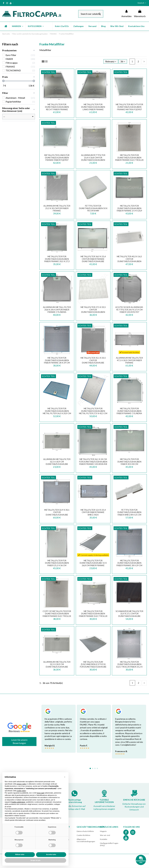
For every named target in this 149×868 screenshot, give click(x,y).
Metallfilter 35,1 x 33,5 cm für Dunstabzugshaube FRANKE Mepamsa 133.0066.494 (93, 363)
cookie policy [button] (21, 791)
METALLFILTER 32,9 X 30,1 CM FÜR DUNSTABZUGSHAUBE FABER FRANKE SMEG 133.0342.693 (57, 515)
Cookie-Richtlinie (83, 835)
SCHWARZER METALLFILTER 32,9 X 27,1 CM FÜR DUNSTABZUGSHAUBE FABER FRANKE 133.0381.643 (129, 615)
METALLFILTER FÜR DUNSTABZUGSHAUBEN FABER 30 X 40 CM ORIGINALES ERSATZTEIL (129, 463)
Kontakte (104, 839)
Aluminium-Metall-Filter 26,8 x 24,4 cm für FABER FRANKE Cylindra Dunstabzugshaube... (57, 311)
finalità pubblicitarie (18, 802)
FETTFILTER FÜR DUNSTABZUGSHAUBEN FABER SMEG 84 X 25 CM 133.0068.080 (129, 513)
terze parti (41, 793)
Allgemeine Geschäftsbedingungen (86, 841)
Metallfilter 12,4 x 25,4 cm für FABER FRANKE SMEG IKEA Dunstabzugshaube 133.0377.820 (93, 515)
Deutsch (142, 3)
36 (123, 61)
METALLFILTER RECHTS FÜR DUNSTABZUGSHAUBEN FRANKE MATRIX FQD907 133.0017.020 (129, 108)
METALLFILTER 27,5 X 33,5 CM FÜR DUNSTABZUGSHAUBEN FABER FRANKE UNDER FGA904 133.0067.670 (93, 312)
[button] (17, 26)
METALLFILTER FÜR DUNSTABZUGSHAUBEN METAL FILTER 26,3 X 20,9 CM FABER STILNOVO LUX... (57, 412)
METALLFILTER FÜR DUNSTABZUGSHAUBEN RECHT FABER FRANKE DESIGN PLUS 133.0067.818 (57, 108)
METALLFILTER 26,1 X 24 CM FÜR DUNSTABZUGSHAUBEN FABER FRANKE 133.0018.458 (93, 462)
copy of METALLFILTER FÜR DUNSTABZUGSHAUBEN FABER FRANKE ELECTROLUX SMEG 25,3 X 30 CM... (57, 615)
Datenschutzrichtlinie (85, 831)
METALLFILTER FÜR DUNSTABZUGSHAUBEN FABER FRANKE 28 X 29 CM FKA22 (57, 361)
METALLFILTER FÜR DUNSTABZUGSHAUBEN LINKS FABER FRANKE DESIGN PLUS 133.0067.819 (93, 108)
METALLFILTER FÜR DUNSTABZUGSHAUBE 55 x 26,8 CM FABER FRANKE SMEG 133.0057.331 (93, 564)
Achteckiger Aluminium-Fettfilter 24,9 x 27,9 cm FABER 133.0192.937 (129, 310)
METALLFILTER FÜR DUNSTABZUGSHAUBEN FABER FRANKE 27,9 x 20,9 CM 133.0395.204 (129, 209)
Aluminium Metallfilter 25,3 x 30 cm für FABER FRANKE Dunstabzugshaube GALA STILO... (57, 211)
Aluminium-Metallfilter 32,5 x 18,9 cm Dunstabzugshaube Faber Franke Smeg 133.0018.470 (57, 667)
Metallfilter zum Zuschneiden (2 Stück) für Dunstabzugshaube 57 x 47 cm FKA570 (93, 666)
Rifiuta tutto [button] (20, 854)
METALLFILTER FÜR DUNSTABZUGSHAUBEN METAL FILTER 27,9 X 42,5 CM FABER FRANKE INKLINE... (93, 412)
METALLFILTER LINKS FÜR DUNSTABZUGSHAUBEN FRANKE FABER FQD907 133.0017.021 (57, 159)
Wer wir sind (105, 835)
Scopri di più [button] (36, 860)
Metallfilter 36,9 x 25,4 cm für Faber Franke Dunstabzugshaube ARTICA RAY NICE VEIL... (93, 260)
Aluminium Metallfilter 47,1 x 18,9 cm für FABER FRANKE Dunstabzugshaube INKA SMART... (129, 363)
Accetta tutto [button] (51, 854)
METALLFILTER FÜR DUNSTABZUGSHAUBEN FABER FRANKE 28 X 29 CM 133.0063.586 (129, 564)
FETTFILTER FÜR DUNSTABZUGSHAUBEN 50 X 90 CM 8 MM (93, 208)
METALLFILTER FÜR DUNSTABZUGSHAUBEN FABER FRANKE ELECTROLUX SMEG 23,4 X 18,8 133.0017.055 (93, 616)
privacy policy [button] (22, 784)
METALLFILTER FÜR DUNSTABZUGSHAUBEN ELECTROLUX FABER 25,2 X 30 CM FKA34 (129, 666)
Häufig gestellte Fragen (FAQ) (109, 845)
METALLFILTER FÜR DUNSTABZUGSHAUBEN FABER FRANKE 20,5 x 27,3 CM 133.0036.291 (57, 260)
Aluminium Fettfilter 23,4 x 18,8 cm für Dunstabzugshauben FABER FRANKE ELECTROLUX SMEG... (93, 160)
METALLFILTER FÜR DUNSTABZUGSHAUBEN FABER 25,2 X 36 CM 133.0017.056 (57, 564)
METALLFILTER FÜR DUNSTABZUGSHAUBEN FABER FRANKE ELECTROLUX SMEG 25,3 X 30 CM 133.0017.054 (129, 160)
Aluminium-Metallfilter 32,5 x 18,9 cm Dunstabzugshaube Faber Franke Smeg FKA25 (57, 463)
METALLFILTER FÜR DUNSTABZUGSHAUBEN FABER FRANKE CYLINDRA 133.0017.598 (129, 412)
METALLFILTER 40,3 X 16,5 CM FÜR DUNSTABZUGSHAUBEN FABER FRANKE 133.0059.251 (129, 260)
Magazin (103, 831)
